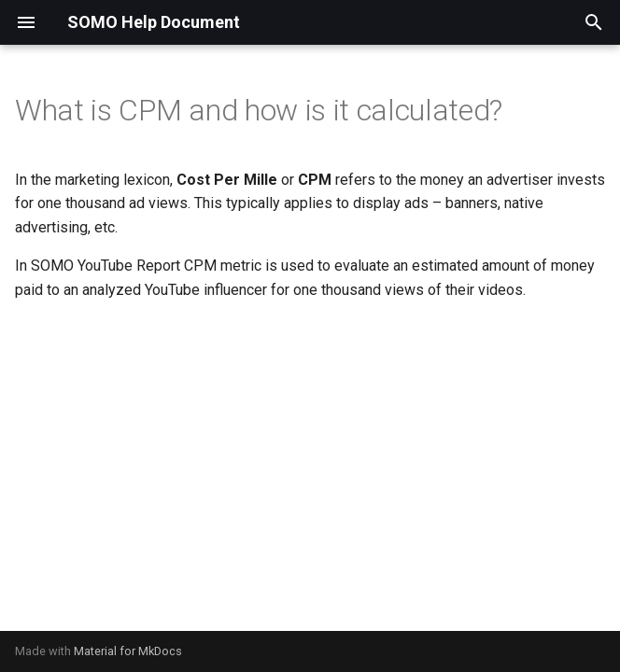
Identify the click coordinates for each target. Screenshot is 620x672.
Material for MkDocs (128, 651)
